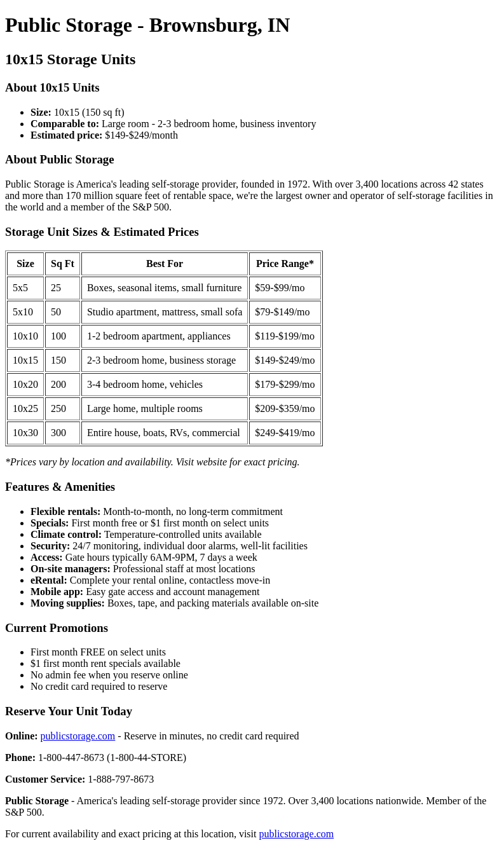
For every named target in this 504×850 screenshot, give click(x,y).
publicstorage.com (78, 736)
